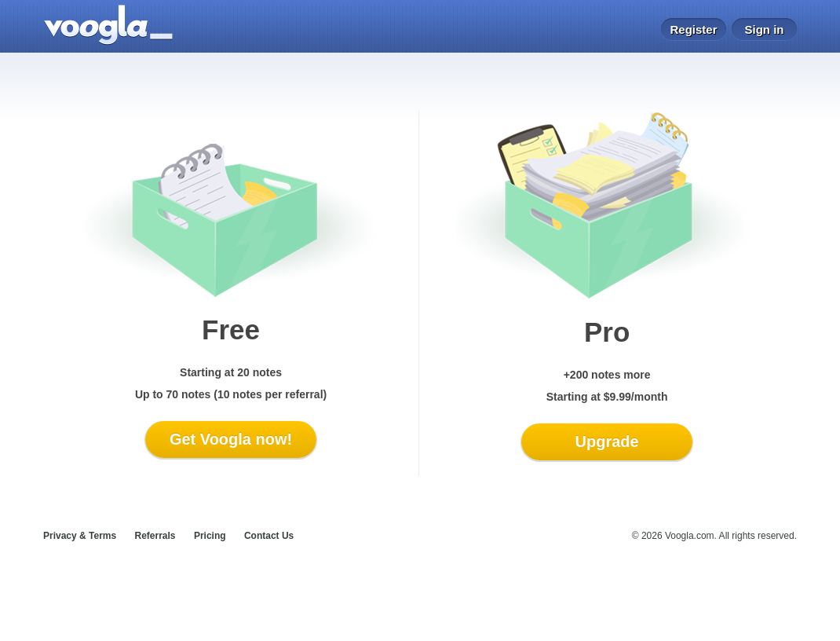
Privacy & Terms (80, 536)
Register (693, 29)
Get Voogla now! (231, 439)
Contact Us (269, 536)
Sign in (765, 29)
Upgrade (607, 441)
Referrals (155, 536)
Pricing (210, 536)
